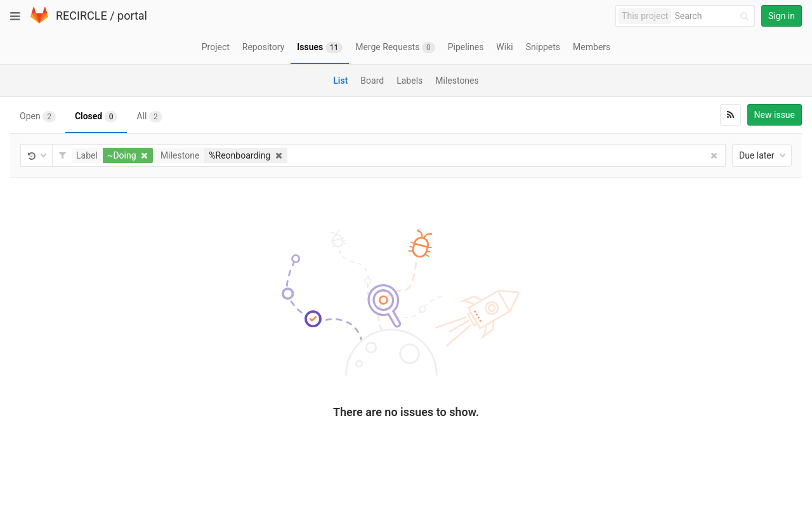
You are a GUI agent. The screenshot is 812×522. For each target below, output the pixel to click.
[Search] (714, 16)
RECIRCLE (82, 16)
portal (132, 16)
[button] (114, 155)
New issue (775, 115)
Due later (763, 155)
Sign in (782, 16)
